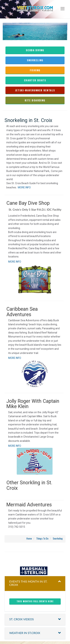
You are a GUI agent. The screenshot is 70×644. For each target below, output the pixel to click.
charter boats (35, 80)
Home (29, 538)
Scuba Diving (35, 50)
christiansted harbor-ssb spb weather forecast (35, 559)
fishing (35, 70)
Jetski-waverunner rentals (35, 90)
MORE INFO (24, 187)
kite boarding (35, 100)
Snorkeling (35, 60)
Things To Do (42, 538)
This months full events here (35, 601)
